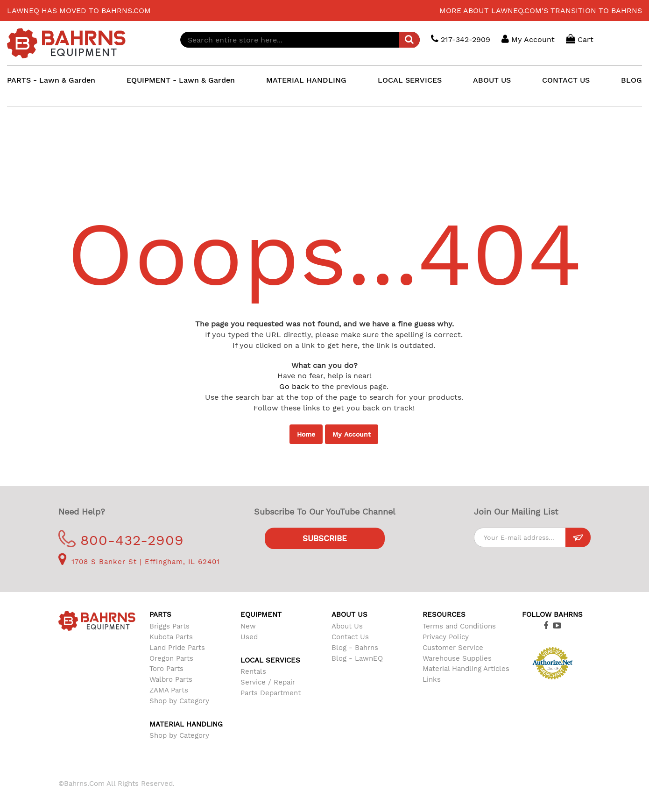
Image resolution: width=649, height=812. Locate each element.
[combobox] (300, 40)
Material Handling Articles (466, 669)
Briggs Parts (169, 626)
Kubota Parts (171, 637)
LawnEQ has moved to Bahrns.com (79, 11)
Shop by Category (179, 701)
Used (249, 637)
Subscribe (325, 538)
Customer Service (453, 648)
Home (306, 434)
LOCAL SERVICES (410, 80)
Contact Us (350, 637)
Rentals (253, 671)
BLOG (631, 80)
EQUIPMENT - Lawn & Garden (181, 80)
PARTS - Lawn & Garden (51, 80)
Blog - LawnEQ (357, 658)
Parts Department (271, 693)
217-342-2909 (461, 39)
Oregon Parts (171, 658)
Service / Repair (268, 682)
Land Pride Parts (177, 648)
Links (432, 679)
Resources (444, 614)
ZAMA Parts (169, 690)
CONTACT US (566, 80)
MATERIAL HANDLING (306, 80)
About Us (347, 626)
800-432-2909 (121, 540)
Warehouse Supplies (457, 658)
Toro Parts (166, 669)
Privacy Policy (446, 637)
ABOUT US (492, 80)
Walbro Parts (171, 679)
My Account (352, 434)
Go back (294, 386)
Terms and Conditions (459, 626)
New (248, 626)
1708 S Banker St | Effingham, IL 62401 (139, 562)
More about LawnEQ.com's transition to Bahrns (541, 11)
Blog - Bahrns (355, 648)
